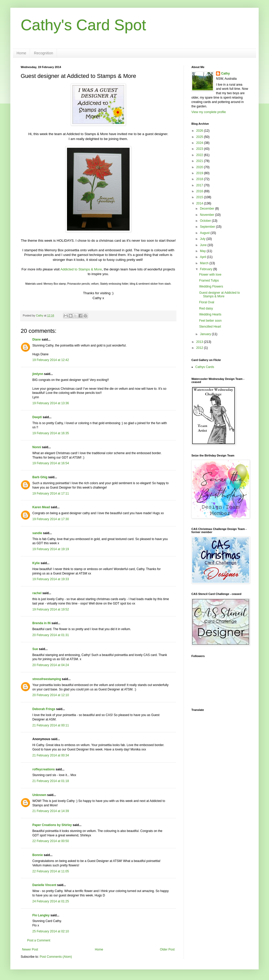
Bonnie (38, 855)
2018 (200, 179)
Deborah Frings (44, 709)
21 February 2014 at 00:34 (51, 755)
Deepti (37, 417)
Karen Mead (41, 507)
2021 (200, 161)
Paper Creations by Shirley (52, 825)
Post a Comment (39, 940)
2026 (200, 131)
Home (21, 53)
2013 (200, 342)
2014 (200, 203)
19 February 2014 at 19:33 (51, 579)
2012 (200, 348)
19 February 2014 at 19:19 (51, 549)
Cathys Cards (205, 367)
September (208, 227)
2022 (200, 155)
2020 (200, 167)
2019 (200, 173)
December (208, 209)
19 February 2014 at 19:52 (51, 609)
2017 (200, 185)
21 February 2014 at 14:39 (51, 811)
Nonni (37, 447)
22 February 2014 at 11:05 (51, 871)
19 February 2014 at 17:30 (51, 519)
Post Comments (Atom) (56, 957)
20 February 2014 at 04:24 (51, 665)
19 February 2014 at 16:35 (51, 433)
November (208, 215)
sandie (37, 533)
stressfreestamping (47, 679)
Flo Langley (41, 915)
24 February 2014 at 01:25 (51, 901)
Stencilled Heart (210, 327)
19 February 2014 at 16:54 (51, 463)
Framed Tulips (209, 281)
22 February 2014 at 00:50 (51, 841)
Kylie (36, 563)
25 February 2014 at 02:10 (51, 931)
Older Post (167, 949)
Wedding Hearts (210, 314)
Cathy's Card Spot (83, 25)
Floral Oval (207, 302)
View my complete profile (209, 112)
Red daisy (206, 308)
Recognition (43, 53)
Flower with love (210, 275)
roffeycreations (44, 769)
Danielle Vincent (44, 885)
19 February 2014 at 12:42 (51, 360)
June (204, 245)
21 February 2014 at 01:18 (51, 781)
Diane (37, 340)
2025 (200, 137)
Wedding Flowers (211, 286)
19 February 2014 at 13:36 (51, 403)
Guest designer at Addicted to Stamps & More (219, 294)
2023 (200, 149)
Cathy (225, 73)
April (203, 257)
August (205, 233)
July (203, 239)
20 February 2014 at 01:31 (51, 635)
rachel (37, 593)
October (206, 221)
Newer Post (30, 949)
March (205, 263)
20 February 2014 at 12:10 (51, 695)
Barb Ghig (40, 477)
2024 (200, 143)
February (207, 269)
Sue (35, 649)
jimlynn (38, 374)
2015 (200, 197)
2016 (200, 191)
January (206, 334)
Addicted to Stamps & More (81, 269)
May (203, 251)
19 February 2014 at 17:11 (51, 493)
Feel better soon (210, 321)
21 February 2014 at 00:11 (51, 725)
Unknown (39, 795)
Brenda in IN (42, 623)
